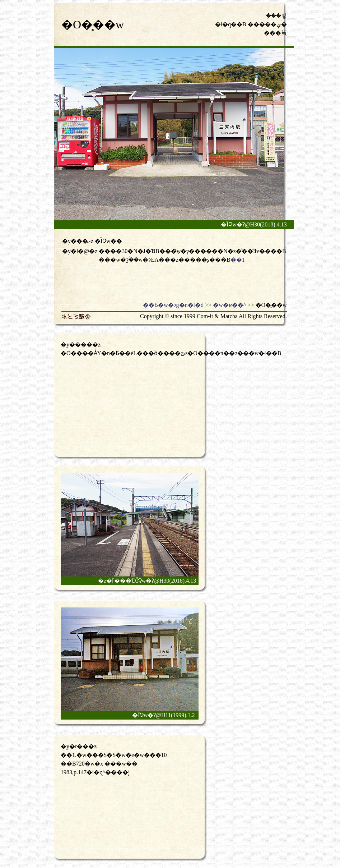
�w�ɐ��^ (229, 305)
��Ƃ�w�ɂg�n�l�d (173, 305)
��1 (238, 260)
